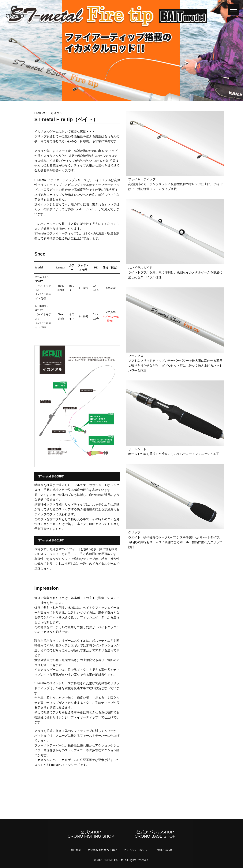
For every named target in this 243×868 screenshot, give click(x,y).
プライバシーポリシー (137, 850)
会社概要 (76, 850)
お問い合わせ (164, 850)
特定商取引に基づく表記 (102, 850)
